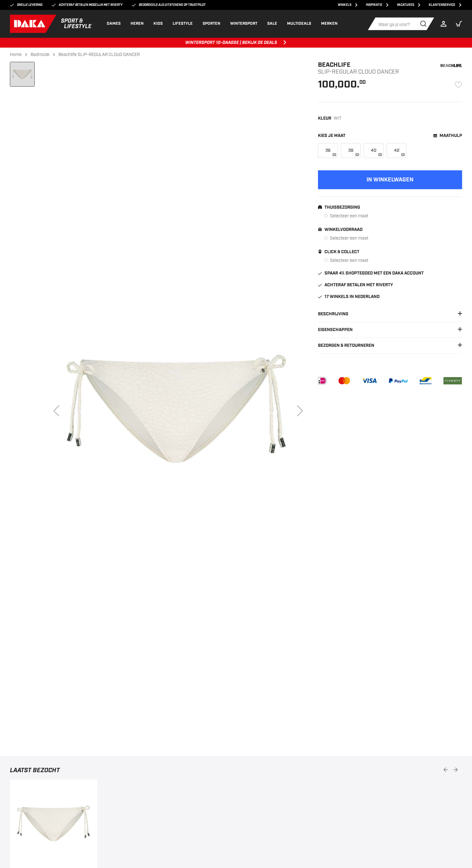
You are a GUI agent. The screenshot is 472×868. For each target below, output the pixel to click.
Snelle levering (26, 5)
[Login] (445, 24)
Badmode (40, 55)
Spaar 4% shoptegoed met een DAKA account (371, 273)
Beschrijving (390, 314)
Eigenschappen (390, 330)
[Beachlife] (451, 66)
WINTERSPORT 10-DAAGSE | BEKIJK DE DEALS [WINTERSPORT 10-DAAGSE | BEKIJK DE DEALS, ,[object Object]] (236, 43)
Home (16, 55)
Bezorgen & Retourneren (390, 346)
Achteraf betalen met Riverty (356, 285)
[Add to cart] (390, 180)
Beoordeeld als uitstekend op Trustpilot (169, 5)
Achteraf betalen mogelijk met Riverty (87, 5)
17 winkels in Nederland (349, 297)
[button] (459, 24)
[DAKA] (51, 24)
